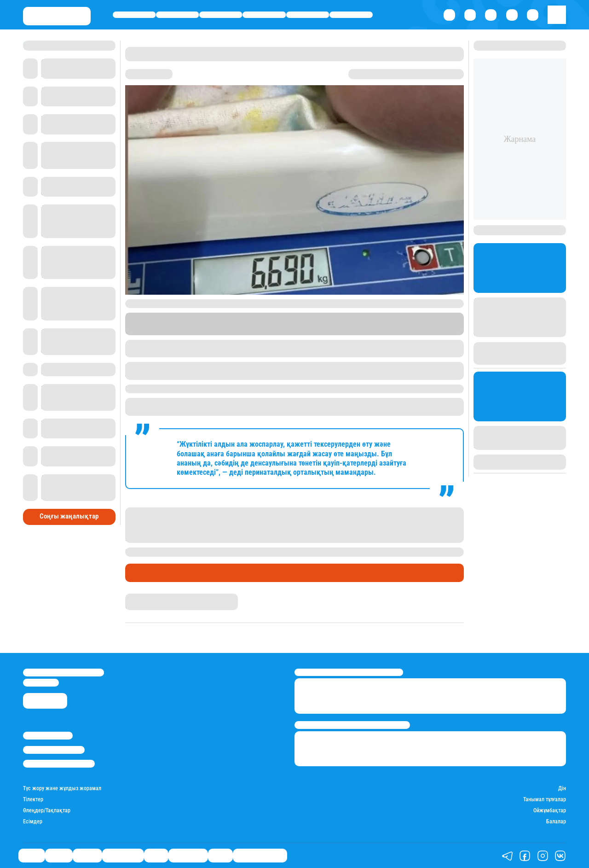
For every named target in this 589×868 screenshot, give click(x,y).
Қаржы (178, 15)
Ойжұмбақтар (550, 811)
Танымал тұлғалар (545, 800)
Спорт (308, 15)
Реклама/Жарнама (54, 750)
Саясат (134, 15)
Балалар (556, 822)
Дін (562, 789)
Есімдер (33, 822)
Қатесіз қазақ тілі (260, 855)
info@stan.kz (41, 683)
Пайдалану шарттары (59, 764)
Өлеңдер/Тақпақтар (47, 811)
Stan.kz (362, 324)
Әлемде (221, 15)
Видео (220, 855)
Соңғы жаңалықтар (69, 516)
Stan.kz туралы (48, 736)
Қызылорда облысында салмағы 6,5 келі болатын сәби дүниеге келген (324, 552)
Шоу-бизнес (351, 15)
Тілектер (33, 800)
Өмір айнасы (264, 15)
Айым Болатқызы (149, 597)
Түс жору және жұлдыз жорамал (62, 789)
